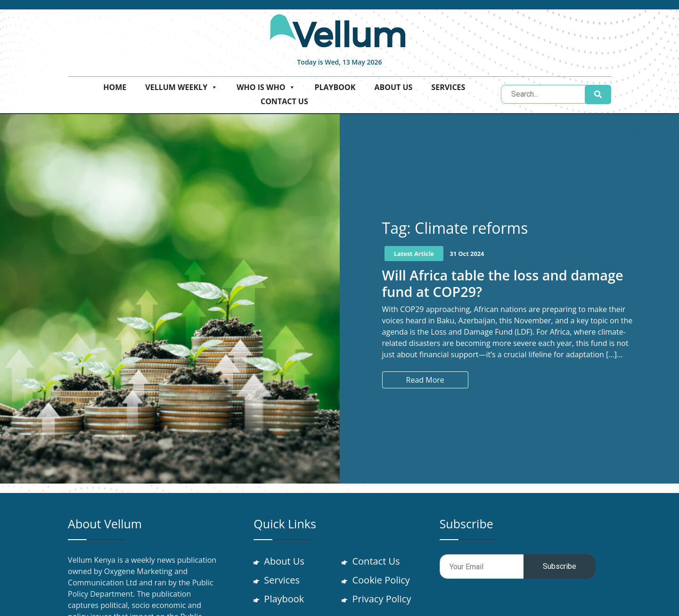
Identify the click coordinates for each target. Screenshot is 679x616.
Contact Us (284, 101)
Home (115, 87)
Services (448, 87)
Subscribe (560, 566)
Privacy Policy (382, 599)
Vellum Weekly (181, 87)
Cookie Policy (382, 580)
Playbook (335, 87)
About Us (393, 87)
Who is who (266, 87)
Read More (425, 380)
